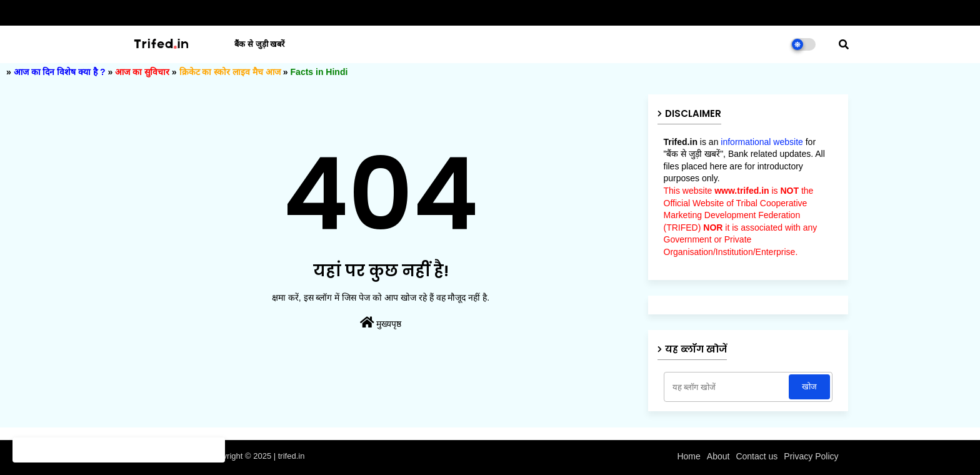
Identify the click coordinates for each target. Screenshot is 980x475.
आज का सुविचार (142, 72)
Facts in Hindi (319, 72)
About (718, 456)
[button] (844, 44)
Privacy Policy (811, 456)
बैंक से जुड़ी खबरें (259, 44)
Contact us (757, 456)
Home (688, 456)
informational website (762, 142)
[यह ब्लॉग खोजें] (728, 387)
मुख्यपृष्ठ (381, 322)
